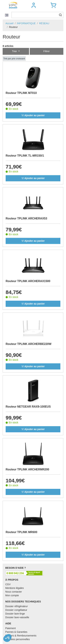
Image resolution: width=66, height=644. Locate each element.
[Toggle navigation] (7, 15)
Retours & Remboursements (21, 636)
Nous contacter (14, 592)
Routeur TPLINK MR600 (21, 532)
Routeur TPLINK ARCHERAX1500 (28, 281)
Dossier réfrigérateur (17, 606)
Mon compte (12, 595)
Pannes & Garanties (16, 632)
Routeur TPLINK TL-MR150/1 (25, 156)
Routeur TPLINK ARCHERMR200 (27, 469)
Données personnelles (18, 639)
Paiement (10, 628)
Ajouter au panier (33, 115)
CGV (8, 584)
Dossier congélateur (16, 610)
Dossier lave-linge (15, 614)
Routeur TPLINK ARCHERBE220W (29, 344)
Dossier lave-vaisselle (17, 617)
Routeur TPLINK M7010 (21, 93)
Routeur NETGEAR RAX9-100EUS (28, 407)
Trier (15, 51)
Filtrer (46, 51)
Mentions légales (15, 588)
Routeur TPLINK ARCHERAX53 (26, 218)
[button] (34, 5)
